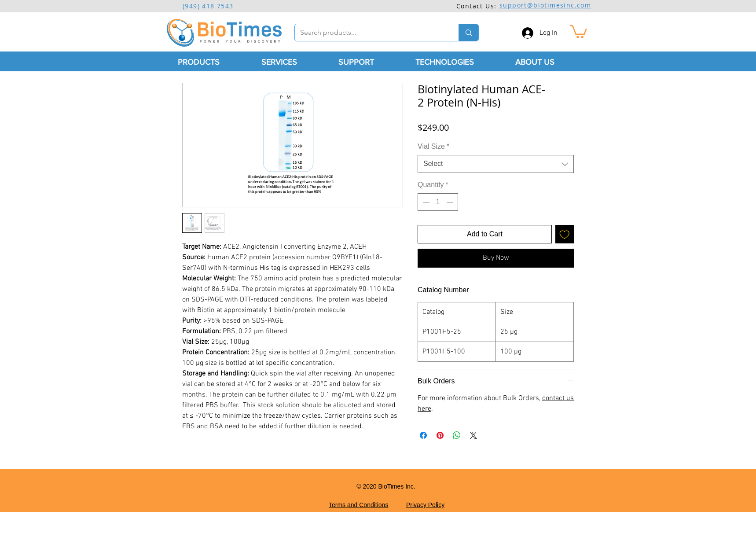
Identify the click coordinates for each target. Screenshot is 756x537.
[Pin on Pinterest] (440, 435)
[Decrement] (425, 202)
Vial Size (433, 146)
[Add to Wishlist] (565, 234)
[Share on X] (473, 435)
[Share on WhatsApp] (457, 435)
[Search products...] (370, 33)
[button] (578, 31)
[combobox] (496, 164)
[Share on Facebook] (423, 435)
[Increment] (451, 202)
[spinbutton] (438, 202)
